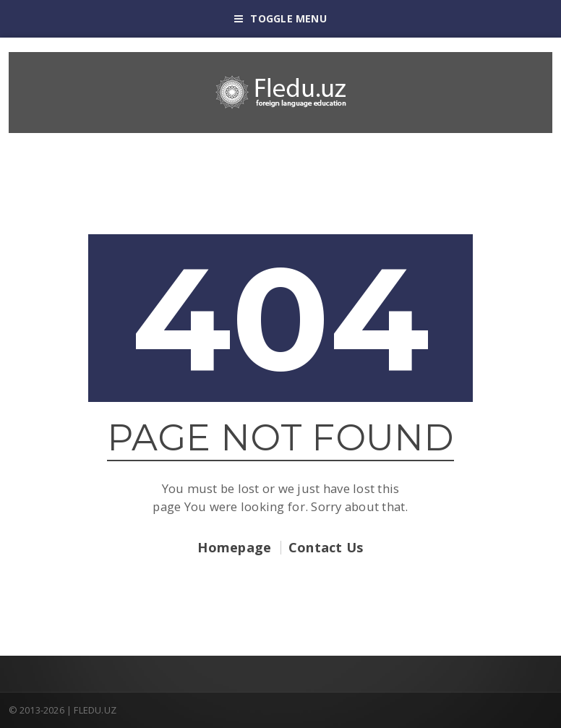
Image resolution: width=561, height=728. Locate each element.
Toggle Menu (280, 18)
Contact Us (326, 547)
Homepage (234, 547)
